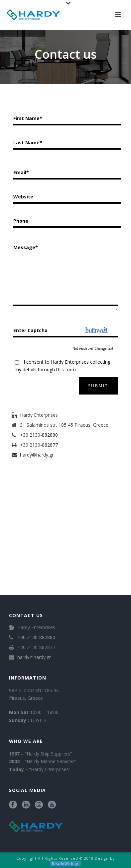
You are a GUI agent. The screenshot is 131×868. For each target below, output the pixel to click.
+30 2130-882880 (39, 435)
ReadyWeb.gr (65, 864)
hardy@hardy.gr (37, 455)
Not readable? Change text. (93, 348)
